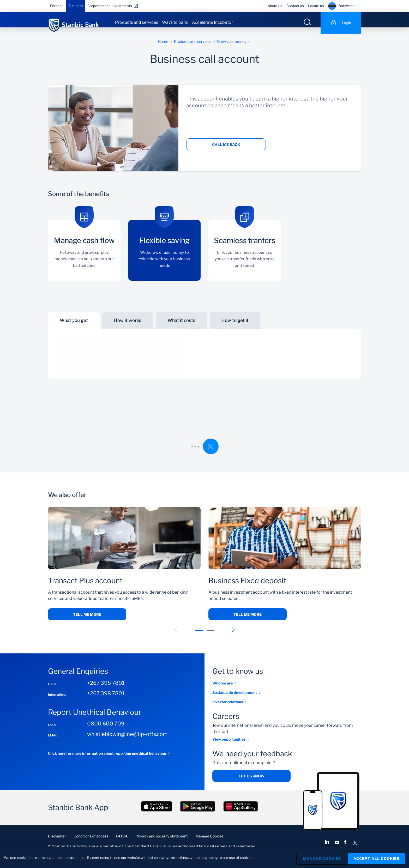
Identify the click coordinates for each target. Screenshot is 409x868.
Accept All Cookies (376, 857)
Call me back (226, 151)
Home (163, 48)
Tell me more (87, 621)
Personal (57, 6)
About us (275, 6)
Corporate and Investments (110, 6)
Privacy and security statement (161, 843)
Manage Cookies (209, 843)
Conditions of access (91, 843)
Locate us (316, 6)
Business (76, 6)
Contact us (295, 6)
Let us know (252, 783)
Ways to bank (175, 22)
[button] (176, 636)
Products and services (137, 22)
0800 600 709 (106, 730)
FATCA (122, 843)
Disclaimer (57, 843)
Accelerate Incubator (212, 22)
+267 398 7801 (106, 689)
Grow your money (232, 48)
